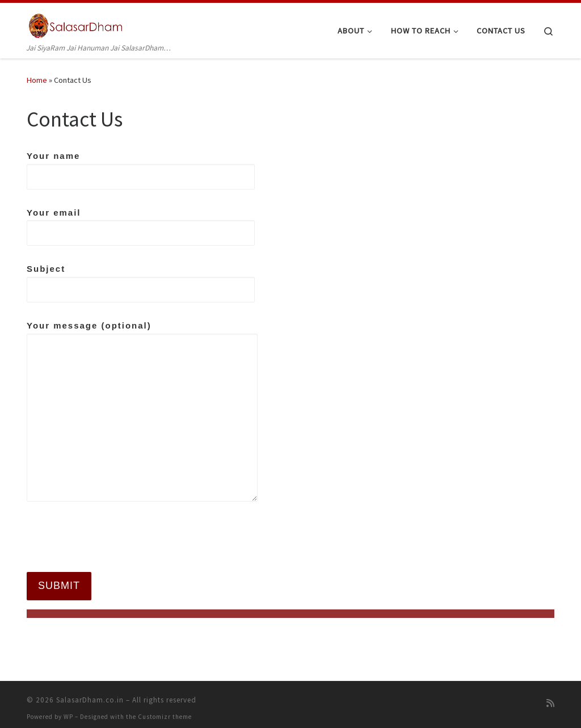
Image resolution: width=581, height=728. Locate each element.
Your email (141, 227)
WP (68, 710)
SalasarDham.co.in (90, 693)
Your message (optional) (142, 411)
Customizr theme (165, 710)
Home (37, 80)
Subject (141, 283)
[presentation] (113, 537)
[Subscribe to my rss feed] (550, 697)
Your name (141, 170)
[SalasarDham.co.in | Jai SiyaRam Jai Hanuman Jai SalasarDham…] (76, 24)
